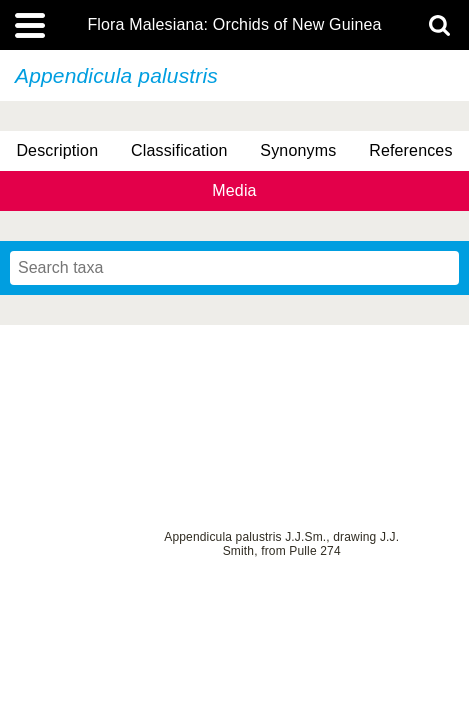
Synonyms (298, 150)
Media (234, 190)
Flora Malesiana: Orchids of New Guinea (234, 25)
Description (57, 150)
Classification (179, 150)
